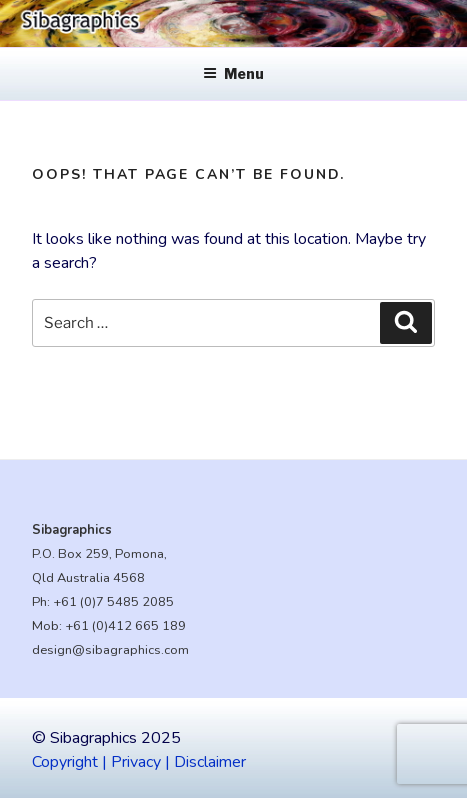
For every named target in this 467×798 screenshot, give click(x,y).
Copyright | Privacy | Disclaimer (139, 762)
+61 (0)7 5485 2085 (113, 602)
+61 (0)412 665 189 (125, 626)
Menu (233, 73)
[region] (233, 23)
